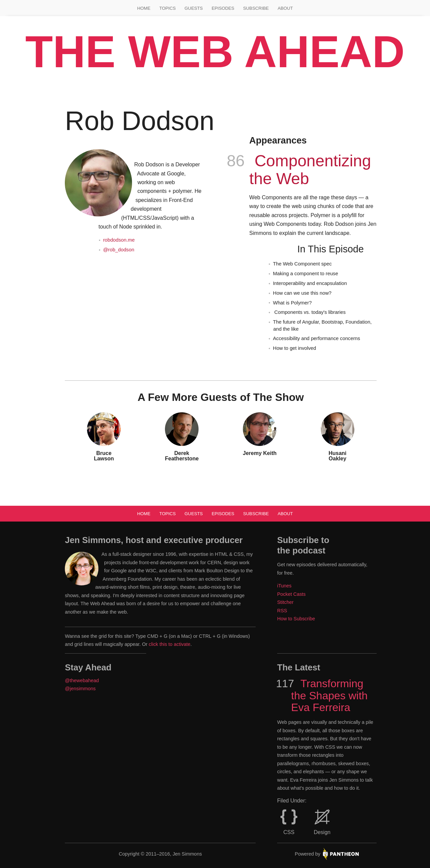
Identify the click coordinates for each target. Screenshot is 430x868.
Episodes (223, 8)
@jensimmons (80, 689)
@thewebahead (82, 680)
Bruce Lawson (104, 456)
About (285, 8)
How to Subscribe (296, 619)
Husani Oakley (337, 456)
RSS (282, 611)
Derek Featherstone (182, 456)
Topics (167, 8)
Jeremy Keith (260, 453)
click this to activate (170, 644)
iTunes (284, 586)
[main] (215, 283)
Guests (193, 8)
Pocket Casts (291, 594)
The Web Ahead (215, 51)
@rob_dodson (119, 250)
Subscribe (256, 8)
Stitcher (285, 602)
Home (144, 8)
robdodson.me (119, 240)
